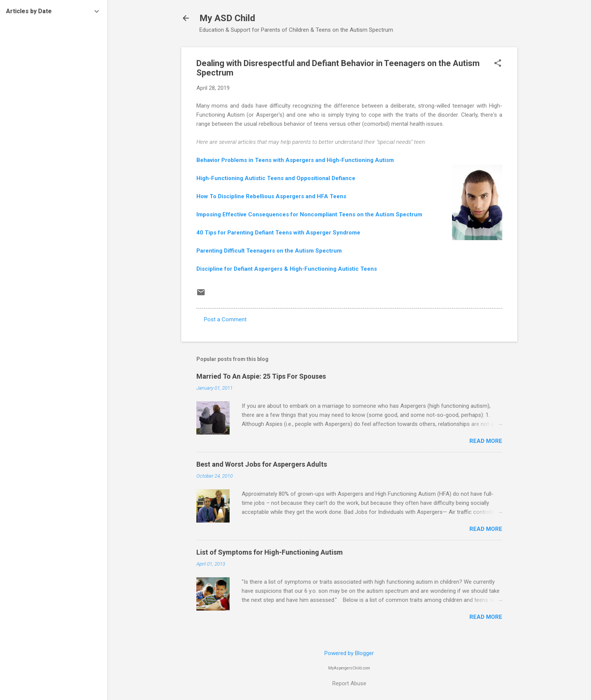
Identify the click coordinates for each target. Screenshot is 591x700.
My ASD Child (227, 18)
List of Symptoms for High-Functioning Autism (270, 552)
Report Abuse (349, 683)
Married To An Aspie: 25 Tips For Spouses (261, 376)
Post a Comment (225, 319)
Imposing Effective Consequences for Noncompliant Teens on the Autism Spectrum (309, 214)
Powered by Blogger (349, 653)
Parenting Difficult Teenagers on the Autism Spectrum (269, 251)
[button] (498, 64)
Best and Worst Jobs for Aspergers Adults (262, 464)
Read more (486, 441)
